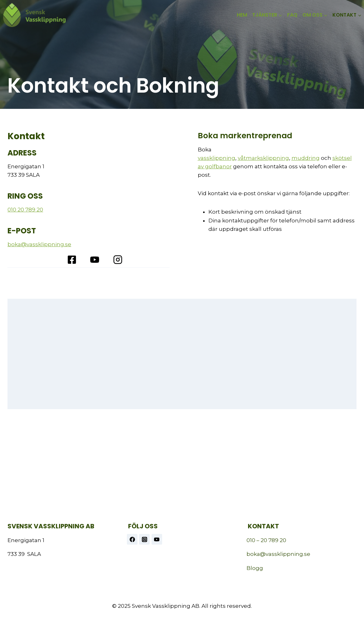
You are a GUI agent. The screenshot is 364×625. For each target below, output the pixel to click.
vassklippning (217, 158)
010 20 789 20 (25, 210)
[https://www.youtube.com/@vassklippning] (157, 539)
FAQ (292, 15)
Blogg (255, 568)
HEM (242, 15)
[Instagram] (144, 539)
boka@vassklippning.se (39, 244)
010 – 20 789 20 (266, 540)
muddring (306, 158)
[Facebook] (132, 539)
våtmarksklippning (263, 158)
